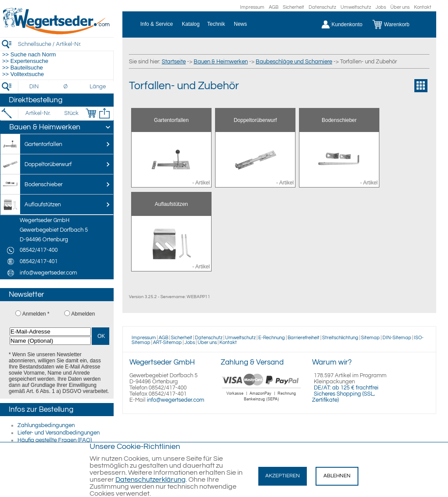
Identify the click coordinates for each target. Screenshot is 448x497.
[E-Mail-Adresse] (50, 332)
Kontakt (423, 7)
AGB (274, 7)
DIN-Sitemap (397, 338)
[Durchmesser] (66, 87)
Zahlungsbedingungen (46, 425)
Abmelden (83, 314)
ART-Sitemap (167, 342)
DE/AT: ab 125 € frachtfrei (346, 388)
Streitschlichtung (340, 338)
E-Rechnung (272, 338)
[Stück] (71, 113)
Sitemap (370, 338)
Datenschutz (322, 7)
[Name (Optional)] (50, 341)
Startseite (174, 62)
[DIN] (34, 87)
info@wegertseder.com (175, 400)
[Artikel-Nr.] (38, 113)
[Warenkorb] (398, 24)
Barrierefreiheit (304, 338)
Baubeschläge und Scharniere (294, 62)
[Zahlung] (262, 402)
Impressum (252, 7)
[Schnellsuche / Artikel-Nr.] (66, 44)
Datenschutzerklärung (151, 480)
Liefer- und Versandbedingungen (59, 433)
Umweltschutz (356, 7)
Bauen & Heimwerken (221, 62)
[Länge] (98, 87)
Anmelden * (36, 314)
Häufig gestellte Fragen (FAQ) (55, 440)
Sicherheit (293, 7)
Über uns (400, 7)
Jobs (381, 7)
